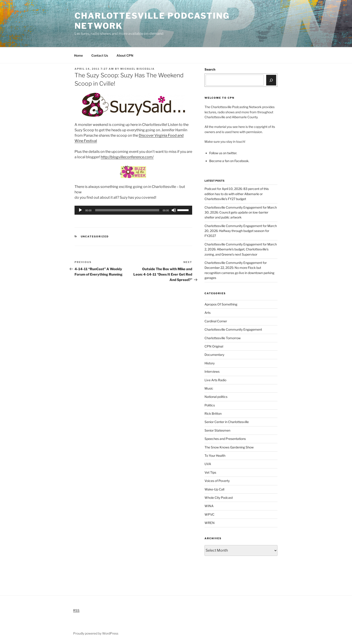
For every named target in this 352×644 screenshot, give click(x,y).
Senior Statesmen (217, 430)
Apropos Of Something (221, 304)
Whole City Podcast (219, 498)
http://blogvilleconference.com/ (127, 157)
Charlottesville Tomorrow (223, 338)
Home (78, 55)
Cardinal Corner (216, 321)
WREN (210, 523)
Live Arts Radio (215, 380)
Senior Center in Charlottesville (227, 422)
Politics (210, 405)
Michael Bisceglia (137, 69)
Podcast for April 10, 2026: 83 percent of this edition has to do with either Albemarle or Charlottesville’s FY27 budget (237, 194)
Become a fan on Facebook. (229, 161)
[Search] (271, 80)
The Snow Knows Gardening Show (229, 447)
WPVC (209, 514)
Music (209, 388)
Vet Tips (210, 472)
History (210, 363)
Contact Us (100, 55)
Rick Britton (213, 413)
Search (210, 69)
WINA (209, 506)
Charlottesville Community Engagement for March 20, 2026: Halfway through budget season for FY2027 (241, 231)
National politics (216, 397)
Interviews (212, 371)
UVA (208, 464)
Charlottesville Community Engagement (233, 329)
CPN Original (214, 346)
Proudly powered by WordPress (96, 633)
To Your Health (215, 456)
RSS (76, 610)
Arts (208, 313)
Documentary (214, 355)
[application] (133, 210)
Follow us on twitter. (223, 153)
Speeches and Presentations (225, 439)
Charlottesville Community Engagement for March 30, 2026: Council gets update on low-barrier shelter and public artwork (241, 212)
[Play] (80, 210)
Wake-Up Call (214, 489)
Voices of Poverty (217, 481)
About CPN (125, 55)
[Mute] (174, 210)
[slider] (127, 210)
